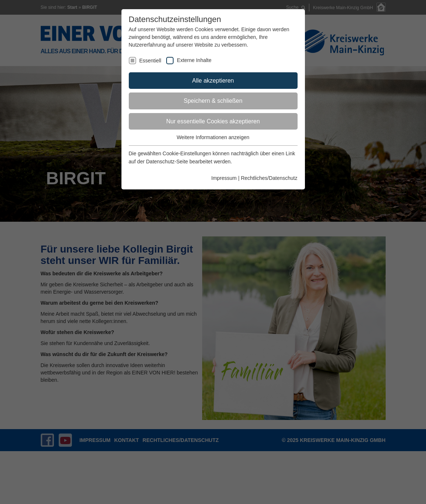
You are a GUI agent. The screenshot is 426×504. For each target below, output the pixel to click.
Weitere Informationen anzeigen (213, 137)
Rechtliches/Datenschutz (269, 178)
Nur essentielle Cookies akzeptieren (213, 121)
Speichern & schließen (213, 101)
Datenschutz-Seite (167, 162)
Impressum (224, 178)
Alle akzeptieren (213, 81)
